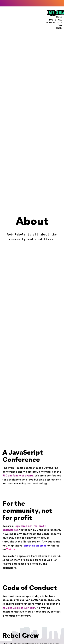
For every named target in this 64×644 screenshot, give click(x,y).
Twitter (11, 550)
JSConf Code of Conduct (19, 608)
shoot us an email (35, 546)
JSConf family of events (18, 476)
